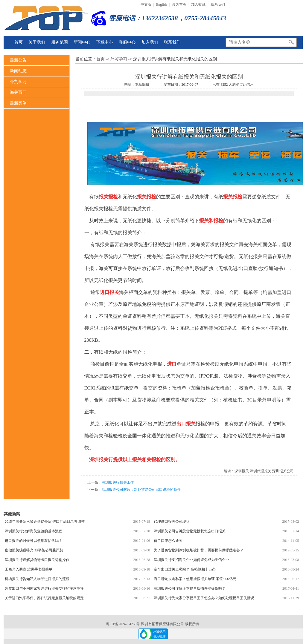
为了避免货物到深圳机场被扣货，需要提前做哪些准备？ (199, 550)
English (162, 4)
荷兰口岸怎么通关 (168, 541)
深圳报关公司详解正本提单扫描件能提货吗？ (190, 588)
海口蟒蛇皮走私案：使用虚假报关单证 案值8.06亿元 (195, 579)
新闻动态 (18, 71)
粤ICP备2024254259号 (124, 624)
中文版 (146, 4)
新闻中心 (82, 42)
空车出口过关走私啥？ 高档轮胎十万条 (185, 569)
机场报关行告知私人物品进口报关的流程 (37, 579)
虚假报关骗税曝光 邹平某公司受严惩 (34, 550)
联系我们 (218, 4)
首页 (19, 42)
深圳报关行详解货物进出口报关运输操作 (37, 560)
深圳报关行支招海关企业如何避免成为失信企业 (191, 560)
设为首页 (179, 4)
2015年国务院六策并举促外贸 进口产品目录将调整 (45, 522)
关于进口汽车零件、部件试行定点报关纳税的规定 (44, 598)
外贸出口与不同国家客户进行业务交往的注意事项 (44, 588)
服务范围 (60, 42)
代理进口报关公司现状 (172, 522)
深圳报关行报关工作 (118, 482)
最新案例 (18, 103)
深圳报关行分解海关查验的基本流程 (34, 531)
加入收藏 (198, 4)
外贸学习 (18, 82)
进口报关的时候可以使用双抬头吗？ (34, 541)
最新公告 (18, 60)
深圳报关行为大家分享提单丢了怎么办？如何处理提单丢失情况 (204, 598)
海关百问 (18, 92)
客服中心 (127, 42)
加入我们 (150, 42)
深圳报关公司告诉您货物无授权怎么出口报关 (190, 531)
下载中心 (105, 42)
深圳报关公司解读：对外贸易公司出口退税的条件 (141, 490)
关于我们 (37, 42)
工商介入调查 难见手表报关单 (29, 569)
